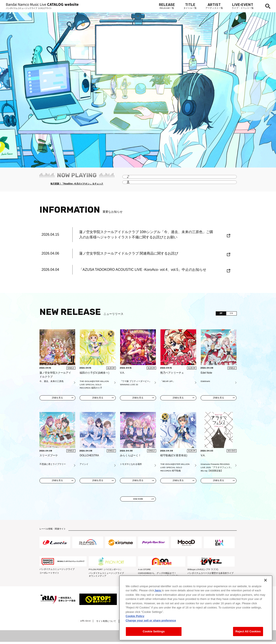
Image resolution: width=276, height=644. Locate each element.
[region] (196, 608)
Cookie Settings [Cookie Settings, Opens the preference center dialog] (154, 631)
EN (230, 314)
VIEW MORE (138, 500)
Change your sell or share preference (151, 620)
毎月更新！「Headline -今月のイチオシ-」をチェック (77, 184)
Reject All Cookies (248, 631)
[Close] (265, 580)
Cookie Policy (135, 616)
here (158, 590)
